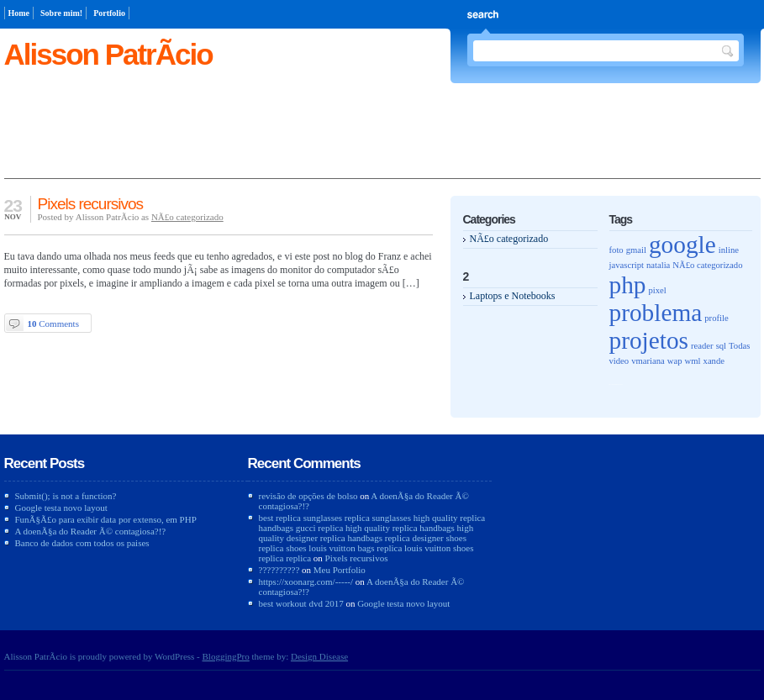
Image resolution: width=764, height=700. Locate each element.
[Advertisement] (382, 140)
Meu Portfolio (340, 570)
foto (616, 250)
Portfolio (109, 13)
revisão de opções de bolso (308, 496)
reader (702, 346)
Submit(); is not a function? (66, 496)
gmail (636, 250)
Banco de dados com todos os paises (82, 543)
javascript (627, 265)
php (628, 285)
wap (675, 361)
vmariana (648, 361)
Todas (739, 346)
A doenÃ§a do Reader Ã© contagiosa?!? (91, 531)
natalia (658, 265)
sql (721, 346)
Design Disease (319, 656)
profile (716, 318)
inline (729, 250)
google (682, 245)
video (619, 361)
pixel (658, 290)
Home (19, 13)
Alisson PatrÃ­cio (108, 54)
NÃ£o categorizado (187, 217)
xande (714, 361)
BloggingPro (226, 656)
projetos (649, 340)
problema (656, 313)
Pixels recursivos (91, 204)
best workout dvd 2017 (301, 603)
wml (693, 361)
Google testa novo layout (61, 508)
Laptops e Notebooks (513, 296)
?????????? (279, 570)
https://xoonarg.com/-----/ (306, 582)
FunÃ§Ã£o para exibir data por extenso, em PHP (106, 519)
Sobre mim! (61, 13)
